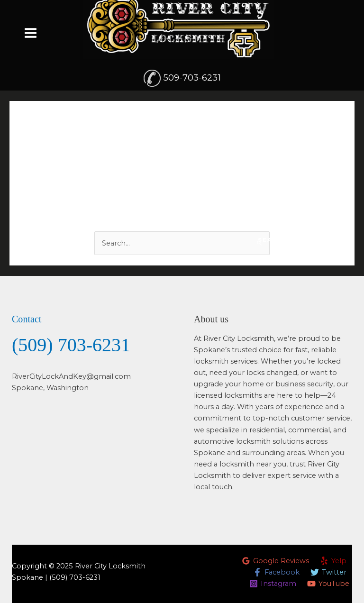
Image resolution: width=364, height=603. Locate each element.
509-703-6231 (192, 78)
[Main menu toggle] (31, 32)
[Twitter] (328, 572)
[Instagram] (273, 584)
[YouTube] (328, 584)
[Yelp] (333, 561)
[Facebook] (276, 572)
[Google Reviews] (275, 561)
